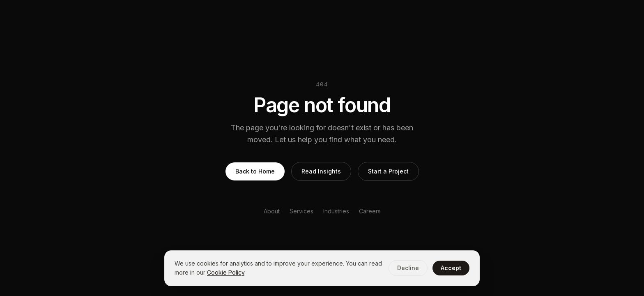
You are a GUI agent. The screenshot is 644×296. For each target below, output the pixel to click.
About (272, 211)
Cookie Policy (226, 272)
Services (301, 211)
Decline (408, 268)
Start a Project (388, 171)
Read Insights (321, 171)
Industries (336, 211)
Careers (370, 211)
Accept (451, 268)
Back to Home (255, 171)
